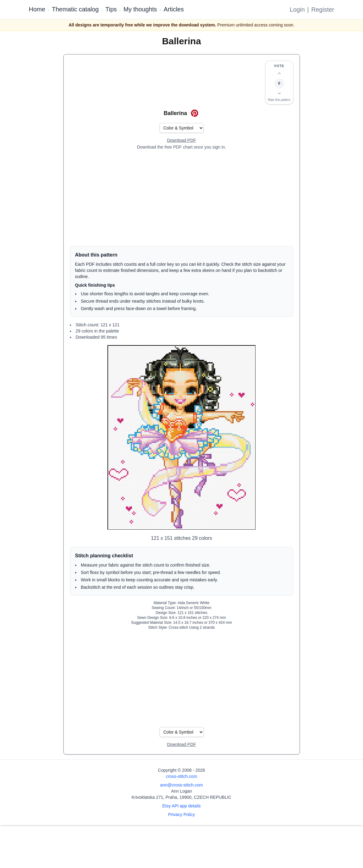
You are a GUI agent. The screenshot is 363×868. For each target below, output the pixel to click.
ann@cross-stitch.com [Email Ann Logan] (181, 785)
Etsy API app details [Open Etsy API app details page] (181, 806)
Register (323, 10)
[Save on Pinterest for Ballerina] (195, 113)
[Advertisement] (182, 198)
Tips (111, 9)
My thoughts (140, 9)
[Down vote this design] (279, 93)
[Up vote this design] (279, 74)
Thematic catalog (75, 9)
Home (37, 9)
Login (297, 10)
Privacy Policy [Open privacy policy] (181, 814)
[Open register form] (181, 141)
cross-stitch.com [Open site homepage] (181, 776)
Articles (174, 9)
